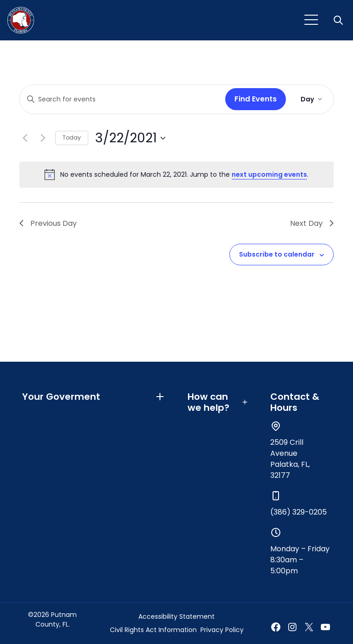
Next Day (312, 223)
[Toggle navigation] (311, 20)
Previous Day (48, 223)
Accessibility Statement (176, 616)
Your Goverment (94, 397)
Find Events (256, 99)
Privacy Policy (222, 630)
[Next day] (43, 138)
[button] (339, 20)
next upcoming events (269, 174)
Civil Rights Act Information (153, 630)
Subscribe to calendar (277, 254)
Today (72, 137)
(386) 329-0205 (299, 512)
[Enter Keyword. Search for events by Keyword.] (121, 99)
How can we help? (218, 402)
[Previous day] (25, 138)
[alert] (176, 174)
